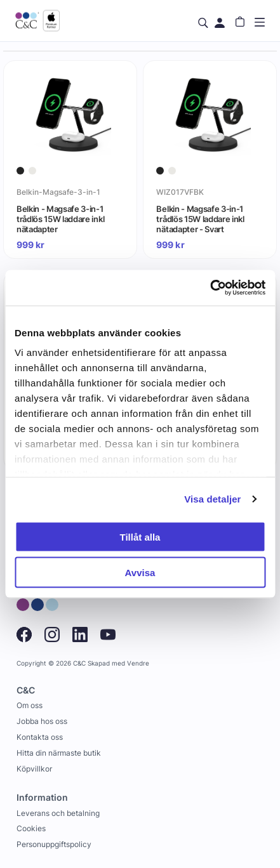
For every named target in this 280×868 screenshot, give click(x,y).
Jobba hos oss (42, 721)
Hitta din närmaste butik (59, 753)
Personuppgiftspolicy (54, 844)
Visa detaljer (212, 499)
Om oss (30, 705)
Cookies (31, 828)
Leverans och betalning (58, 813)
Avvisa (140, 573)
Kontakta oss (40, 737)
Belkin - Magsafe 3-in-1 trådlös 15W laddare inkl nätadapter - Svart (200, 219)
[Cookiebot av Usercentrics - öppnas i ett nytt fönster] (210, 288)
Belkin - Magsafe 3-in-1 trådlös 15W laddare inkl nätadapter (60, 219)
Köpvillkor (34, 769)
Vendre (138, 663)
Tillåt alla (140, 536)
